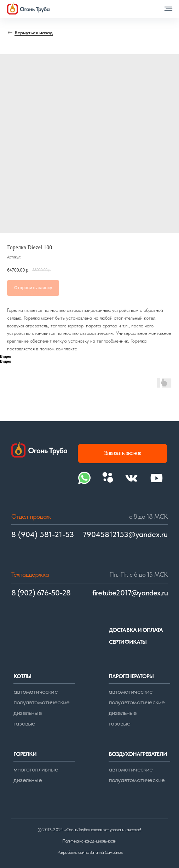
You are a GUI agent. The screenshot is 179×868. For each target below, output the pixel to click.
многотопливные (36, 769)
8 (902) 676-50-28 (41, 593)
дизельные (28, 713)
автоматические (36, 691)
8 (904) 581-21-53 (43, 534)
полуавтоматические (42, 702)
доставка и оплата (136, 630)
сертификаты (128, 642)
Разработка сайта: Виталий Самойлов (90, 852)
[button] (168, 9)
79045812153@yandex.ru (125, 534)
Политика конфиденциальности (89, 841)
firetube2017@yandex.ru (130, 593)
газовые (24, 723)
